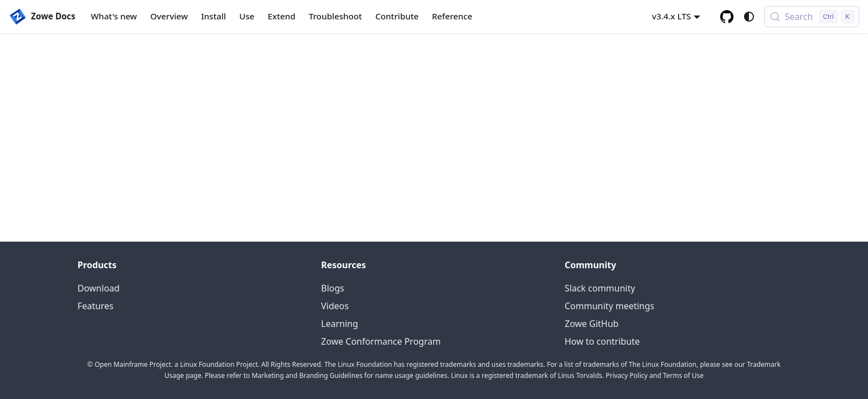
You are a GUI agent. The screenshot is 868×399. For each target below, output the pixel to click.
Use (247, 16)
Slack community (600, 288)
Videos (335, 306)
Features (95, 306)
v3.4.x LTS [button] (672, 16)
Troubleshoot (335, 16)
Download (99, 288)
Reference (452, 16)
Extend (282, 16)
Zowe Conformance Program (381, 341)
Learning (340, 324)
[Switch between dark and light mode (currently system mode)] (749, 17)
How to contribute (602, 341)
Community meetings (609, 306)
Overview (169, 16)
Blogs (333, 288)
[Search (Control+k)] (812, 17)
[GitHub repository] (727, 17)
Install (213, 16)
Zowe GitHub (591, 324)
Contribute (397, 16)
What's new (114, 16)
